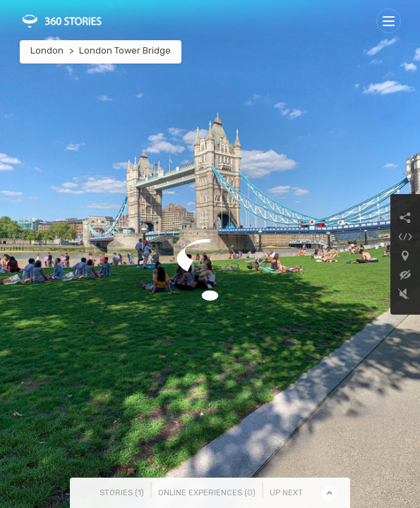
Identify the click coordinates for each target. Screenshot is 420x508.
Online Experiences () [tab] (207, 493)
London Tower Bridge (125, 50)
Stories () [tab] (122, 493)
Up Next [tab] (286, 493)
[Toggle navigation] (389, 21)
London (47, 50)
